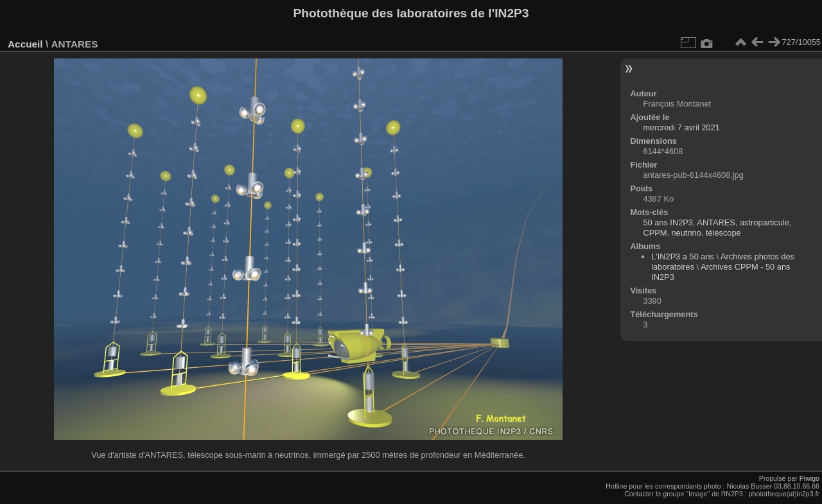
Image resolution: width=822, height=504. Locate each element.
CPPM (655, 233)
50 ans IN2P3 (668, 222)
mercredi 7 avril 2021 (681, 127)
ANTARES (716, 222)
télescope (723, 233)
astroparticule (765, 222)
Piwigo (809, 478)
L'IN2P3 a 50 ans (683, 256)
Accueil (25, 44)
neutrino (686, 233)
